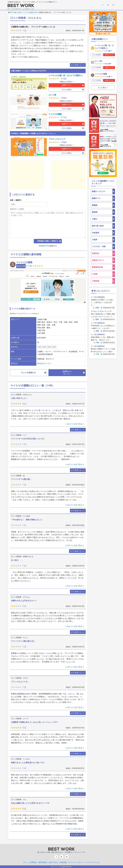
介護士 (20, 12)
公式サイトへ (67, 85)
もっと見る (102, 88)
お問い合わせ (54, 862)
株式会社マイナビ (44, 363)
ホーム (26, 862)
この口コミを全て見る (75, 424)
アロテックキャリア (57, 139)
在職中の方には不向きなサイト (24, 601)
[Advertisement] (27, 175)
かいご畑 (52, 95)
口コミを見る (67, 90)
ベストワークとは (93, 862)
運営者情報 (43, 862)
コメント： (17, 209)
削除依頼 (64, 862)
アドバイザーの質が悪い (21, 479)
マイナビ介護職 (55, 114)
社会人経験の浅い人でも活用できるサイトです (30, 803)
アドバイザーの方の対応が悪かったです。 (28, 439)
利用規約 (43, 246)
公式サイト (67, 373)
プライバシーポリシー (77, 862)
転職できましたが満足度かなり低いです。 (28, 763)
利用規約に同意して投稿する (48, 241)
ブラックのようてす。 (20, 682)
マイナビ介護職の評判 (30, 12)
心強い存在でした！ (19, 398)
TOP (11, 12)
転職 (15, 12)
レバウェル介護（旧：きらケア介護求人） (66, 75)
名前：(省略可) (16, 200)
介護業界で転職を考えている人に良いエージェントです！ (35, 722)
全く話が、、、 (17, 560)
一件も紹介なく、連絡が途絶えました (27, 520)
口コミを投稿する (28, 373)
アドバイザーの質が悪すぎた (23, 641)
